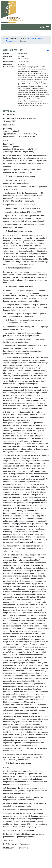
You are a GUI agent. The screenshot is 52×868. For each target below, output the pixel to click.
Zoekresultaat (11, 41)
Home (5, 39)
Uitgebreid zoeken (35, 39)
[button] (44, 27)
